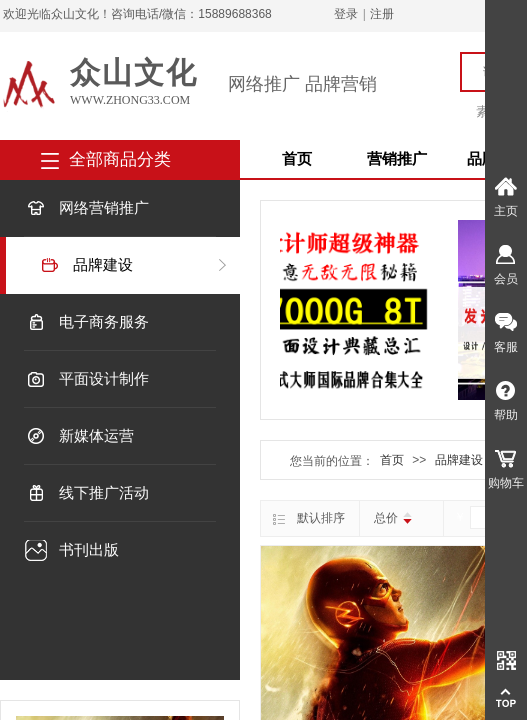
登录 (346, 14)
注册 (382, 14)
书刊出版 (89, 550)
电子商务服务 (104, 322)
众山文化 (134, 72)
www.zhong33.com (130, 100)
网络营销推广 (104, 208)
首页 (297, 159)
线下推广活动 (104, 493)
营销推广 (397, 159)
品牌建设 (103, 265)
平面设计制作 (104, 379)
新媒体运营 (96, 436)
